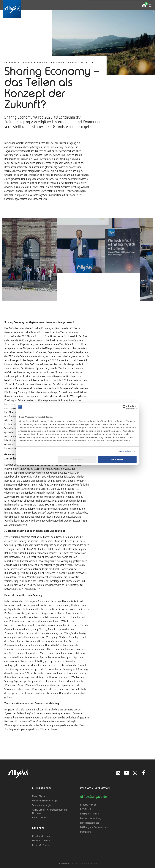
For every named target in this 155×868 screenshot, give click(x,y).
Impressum (85, 832)
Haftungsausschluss (90, 823)
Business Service (35, 63)
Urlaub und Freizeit (41, 836)
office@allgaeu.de (93, 796)
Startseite (12, 63)
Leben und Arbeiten (42, 841)
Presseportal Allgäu (89, 814)
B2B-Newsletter (88, 809)
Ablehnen (77, 459)
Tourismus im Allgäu (42, 805)
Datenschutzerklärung (91, 818)
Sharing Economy (81, 63)
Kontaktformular (88, 805)
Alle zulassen (117, 459)
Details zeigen (124, 451)
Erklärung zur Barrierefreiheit (94, 827)
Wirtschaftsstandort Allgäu (45, 801)
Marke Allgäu (38, 796)
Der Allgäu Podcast (41, 845)
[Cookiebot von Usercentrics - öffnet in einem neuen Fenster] (125, 407)
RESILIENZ (58, 63)
